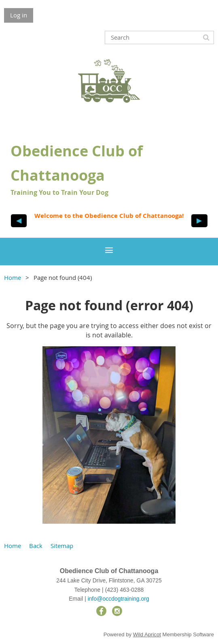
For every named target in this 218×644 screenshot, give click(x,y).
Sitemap (62, 546)
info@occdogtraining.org (119, 599)
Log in (19, 15)
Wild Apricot (147, 634)
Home (13, 277)
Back (36, 546)
